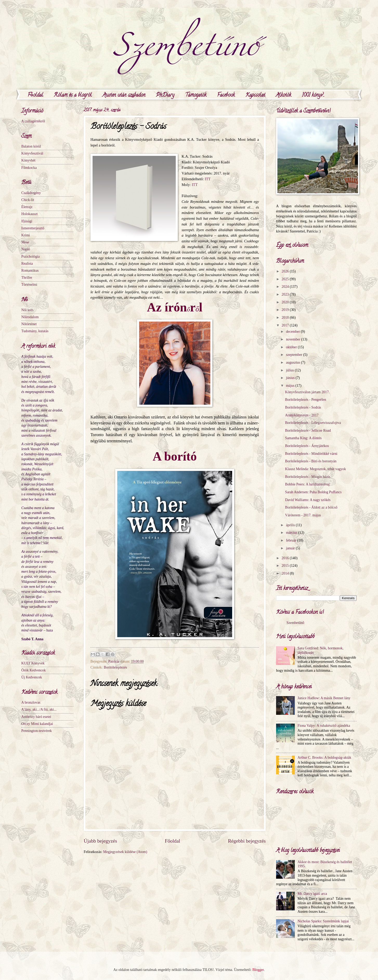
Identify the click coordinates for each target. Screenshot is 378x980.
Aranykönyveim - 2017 (302, 415)
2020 (286, 302)
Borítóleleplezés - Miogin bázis (308, 477)
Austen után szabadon (124, 95)
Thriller (27, 278)
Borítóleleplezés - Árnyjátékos (307, 446)
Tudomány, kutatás (35, 331)
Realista (27, 264)
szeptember (295, 355)
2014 (286, 573)
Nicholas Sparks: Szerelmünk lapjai (323, 921)
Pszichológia (31, 256)
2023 (286, 294)
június (291, 378)
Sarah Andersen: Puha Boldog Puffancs (313, 492)
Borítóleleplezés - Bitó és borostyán (311, 461)
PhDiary (165, 95)
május (291, 386)
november (294, 339)
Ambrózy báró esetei (36, 717)
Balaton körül (31, 146)
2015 (286, 566)
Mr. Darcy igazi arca (312, 894)
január (291, 548)
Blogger (258, 970)
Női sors (27, 310)
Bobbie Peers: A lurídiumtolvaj (307, 484)
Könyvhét (28, 160)
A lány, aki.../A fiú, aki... (39, 709)
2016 (286, 558)
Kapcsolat (255, 95)
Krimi (26, 235)
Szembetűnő (295, 623)
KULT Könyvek (33, 663)
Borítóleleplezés (115, 667)
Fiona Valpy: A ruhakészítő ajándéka (324, 726)
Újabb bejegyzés (100, 841)
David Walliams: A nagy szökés (308, 500)
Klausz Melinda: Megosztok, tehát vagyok (315, 469)
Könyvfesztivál (32, 153)
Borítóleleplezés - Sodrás (303, 407)
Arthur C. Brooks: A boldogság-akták (325, 758)
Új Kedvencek (32, 677)
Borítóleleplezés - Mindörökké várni (311, 454)
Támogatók (196, 95)
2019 (286, 310)
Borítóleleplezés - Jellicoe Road (308, 431)
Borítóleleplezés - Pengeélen (305, 400)
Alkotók (283, 95)
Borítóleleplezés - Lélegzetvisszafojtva (313, 423)
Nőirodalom (30, 317)
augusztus (294, 362)
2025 (286, 279)
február (292, 540)
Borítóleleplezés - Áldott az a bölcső (311, 507)
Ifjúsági (27, 221)
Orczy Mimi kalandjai (37, 724)
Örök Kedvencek (34, 670)
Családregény (31, 193)
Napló (26, 249)
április (291, 525)
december (293, 332)
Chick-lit (28, 200)
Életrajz (27, 207)
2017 (286, 325)
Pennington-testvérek (37, 731)
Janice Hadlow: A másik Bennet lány (324, 698)
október (292, 347)
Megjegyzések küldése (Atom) (125, 852)
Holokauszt (30, 214)
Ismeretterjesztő (33, 228)
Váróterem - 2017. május (303, 515)
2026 (286, 271)
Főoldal (35, 95)
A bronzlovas (31, 702)
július (290, 370)
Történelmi (29, 285)
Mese (25, 242)
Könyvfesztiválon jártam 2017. (307, 392)
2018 (286, 318)
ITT (208, 179)
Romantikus (30, 271)
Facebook (226, 95)
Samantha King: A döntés (303, 438)
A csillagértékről (33, 121)
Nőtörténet (29, 324)
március (292, 533)
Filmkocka (29, 168)
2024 (286, 287)
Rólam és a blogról (73, 95)
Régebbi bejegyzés (247, 841)
